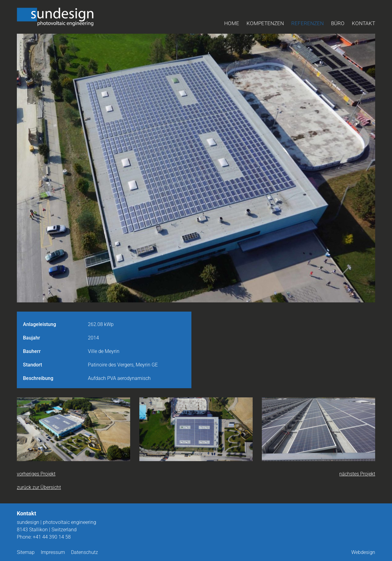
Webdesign (363, 552)
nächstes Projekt (357, 474)
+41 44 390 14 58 (52, 537)
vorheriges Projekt (36, 474)
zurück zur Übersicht (39, 487)
